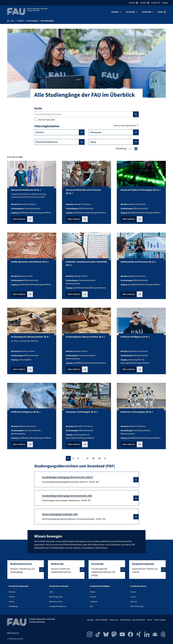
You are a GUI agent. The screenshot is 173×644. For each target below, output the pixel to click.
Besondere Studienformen (60, 142)
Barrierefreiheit (139, 620)
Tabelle (130, 149)
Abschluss (60, 132)
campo (11, 602)
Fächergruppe (114, 132)
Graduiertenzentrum (58, 606)
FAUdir (93, 592)
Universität (147, 12)
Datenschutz (125, 620)
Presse (133, 597)
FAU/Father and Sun (16, 639)
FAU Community (137, 606)
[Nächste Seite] (105, 458)
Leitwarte (94, 602)
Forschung (130, 12)
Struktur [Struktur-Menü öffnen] (145, 3)
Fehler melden (160, 620)
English (165, 3)
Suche (38, 108)
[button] (136, 480)
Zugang (114, 142)
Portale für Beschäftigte (100, 586)
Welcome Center (56, 602)
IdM (91, 606)
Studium (115, 12)
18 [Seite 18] (93, 458)
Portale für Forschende (59, 586)
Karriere (134, 602)
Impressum (114, 620)
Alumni (133, 592)
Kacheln (136, 149)
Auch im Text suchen (45, 120)
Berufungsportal (56, 597)
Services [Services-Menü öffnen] (133, 3)
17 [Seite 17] (87, 458)
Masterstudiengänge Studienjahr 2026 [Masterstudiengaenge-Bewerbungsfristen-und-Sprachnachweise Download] (60, 514)
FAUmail (12, 592)
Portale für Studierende (18, 586)
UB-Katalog (13, 606)
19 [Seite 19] (99, 458)
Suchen (156, 3)
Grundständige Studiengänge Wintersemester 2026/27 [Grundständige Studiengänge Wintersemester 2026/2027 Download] (68, 477)
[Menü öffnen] (162, 12)
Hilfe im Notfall (101, 620)
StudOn (12, 597)
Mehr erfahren (19, 219)
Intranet (93, 597)
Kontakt (90, 620)
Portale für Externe (138, 586)
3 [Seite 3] (78, 458)
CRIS (51, 592)
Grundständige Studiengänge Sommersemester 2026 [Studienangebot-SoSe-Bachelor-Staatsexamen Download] (67, 496)
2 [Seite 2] (73, 458)
